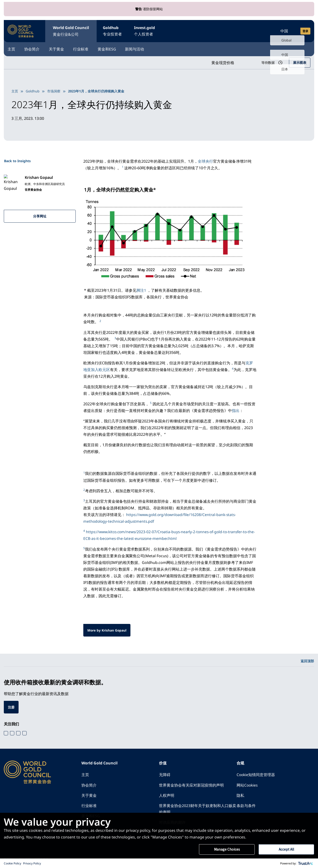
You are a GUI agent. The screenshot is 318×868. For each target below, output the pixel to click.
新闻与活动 (146, 48)
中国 (284, 30)
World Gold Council (71, 31)
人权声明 (167, 795)
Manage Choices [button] (227, 849)
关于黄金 (61, 48)
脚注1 (141, 289)
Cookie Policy (12, 863)
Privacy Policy (32, 863)
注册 (11, 706)
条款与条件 (246, 805)
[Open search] (263, 30)
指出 (236, 409)
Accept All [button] (286, 849)
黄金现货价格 (221, 62)
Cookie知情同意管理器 (256, 774)
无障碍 (165, 774)
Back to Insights (17, 160)
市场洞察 (54, 90)
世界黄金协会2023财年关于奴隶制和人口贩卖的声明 (198, 809)
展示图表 (300, 62)
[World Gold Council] (21, 30)
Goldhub (114, 31)
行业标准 (88, 48)
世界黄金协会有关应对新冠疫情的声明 (191, 784)
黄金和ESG (116, 48)
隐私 (240, 795)
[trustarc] (306, 863)
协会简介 (34, 48)
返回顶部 (307, 660)
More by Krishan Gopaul (107, 629)
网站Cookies (248, 784)
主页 (11, 48)
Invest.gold (149, 31)
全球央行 (205, 160)
